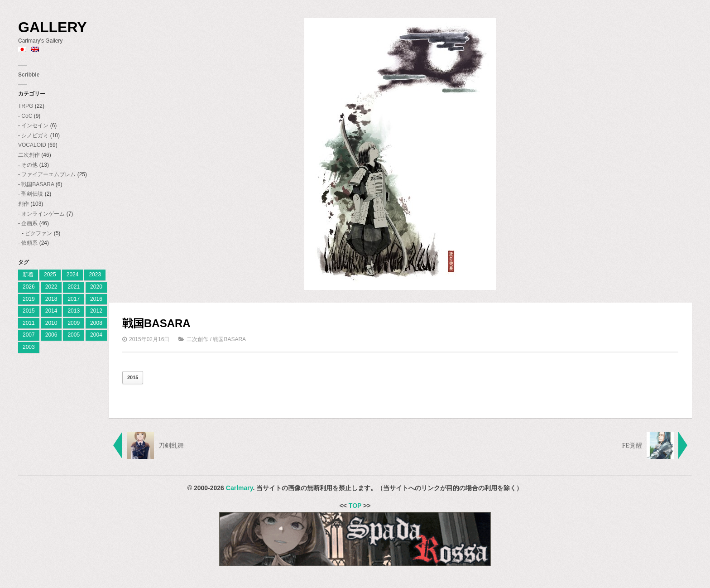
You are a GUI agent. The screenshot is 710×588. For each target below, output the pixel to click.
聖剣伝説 (32, 194)
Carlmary (240, 488)
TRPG (26, 106)
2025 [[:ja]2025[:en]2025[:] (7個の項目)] (50, 275)
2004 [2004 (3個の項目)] (96, 335)
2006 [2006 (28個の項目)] (51, 335)
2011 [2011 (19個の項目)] (29, 323)
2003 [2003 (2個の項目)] (29, 347)
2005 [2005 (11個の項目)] (74, 335)
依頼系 (29, 243)
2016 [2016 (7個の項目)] (96, 299)
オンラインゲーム (43, 214)
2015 (133, 377)
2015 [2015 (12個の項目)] (29, 311)
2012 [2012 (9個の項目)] (96, 311)
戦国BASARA (38, 184)
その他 (29, 165)
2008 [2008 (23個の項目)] (96, 323)
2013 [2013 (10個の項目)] (74, 311)
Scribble (29, 75)
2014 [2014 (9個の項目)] (51, 311)
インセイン (35, 125)
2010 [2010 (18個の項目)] (51, 323)
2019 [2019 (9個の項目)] (29, 299)
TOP (355, 506)
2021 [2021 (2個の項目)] (74, 287)
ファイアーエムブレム (48, 174)
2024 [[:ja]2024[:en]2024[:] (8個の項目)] (73, 275)
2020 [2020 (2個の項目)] (96, 287)
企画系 (29, 223)
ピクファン (38, 233)
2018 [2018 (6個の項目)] (51, 299)
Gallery (53, 27)
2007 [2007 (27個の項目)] (29, 335)
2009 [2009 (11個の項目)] (74, 323)
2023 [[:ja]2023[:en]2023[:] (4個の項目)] (95, 275)
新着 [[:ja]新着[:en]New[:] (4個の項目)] (28, 275)
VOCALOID (32, 145)
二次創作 (29, 155)
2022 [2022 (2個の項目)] (51, 287)
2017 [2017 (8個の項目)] (74, 299)
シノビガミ (35, 135)
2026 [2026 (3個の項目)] (29, 287)
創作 (24, 204)
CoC (27, 116)
